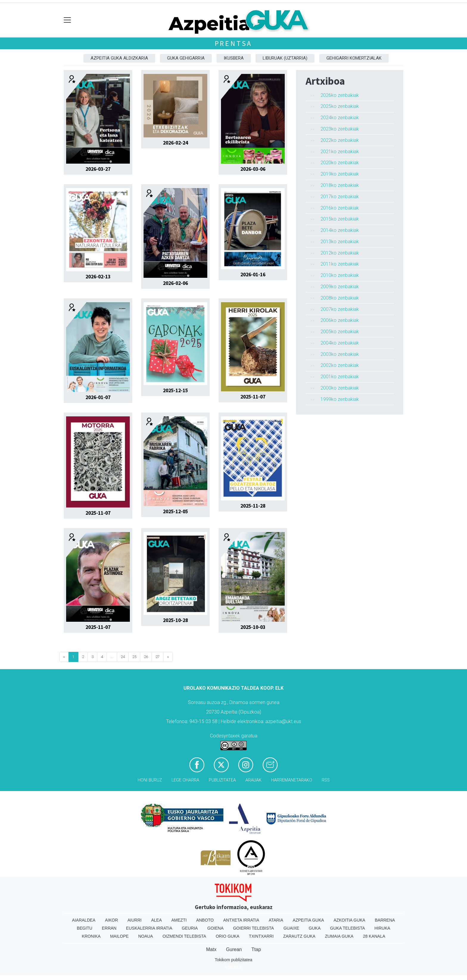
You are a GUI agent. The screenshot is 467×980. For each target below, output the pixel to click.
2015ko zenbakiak (340, 219)
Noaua (146, 936)
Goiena (215, 928)
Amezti (179, 920)
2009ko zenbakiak (340, 287)
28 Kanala (374, 936)
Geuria (190, 928)
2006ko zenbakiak (340, 320)
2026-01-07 (98, 397)
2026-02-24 (175, 143)
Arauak (253, 780)
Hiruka (382, 928)
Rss (326, 780)
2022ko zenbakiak (340, 140)
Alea (156, 920)
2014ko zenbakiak (340, 230)
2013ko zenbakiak (340, 242)
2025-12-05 (175, 511)
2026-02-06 (175, 283)
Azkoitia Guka (350, 920)
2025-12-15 (175, 390)
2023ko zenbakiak (340, 129)
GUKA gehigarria (186, 58)
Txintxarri (261, 936)
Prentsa (234, 43)
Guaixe (291, 928)
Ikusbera (234, 58)
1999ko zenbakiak (340, 399)
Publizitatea (222, 780)
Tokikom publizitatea (233, 960)
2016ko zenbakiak (340, 208)
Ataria (276, 920)
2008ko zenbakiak (340, 298)
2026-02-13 (98, 277)
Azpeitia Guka (308, 920)
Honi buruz (150, 780)
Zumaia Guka (339, 936)
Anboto (205, 920)
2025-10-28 (175, 620)
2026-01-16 (253, 275)
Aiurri (134, 920)
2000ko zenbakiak (340, 388)
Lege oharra (185, 780)
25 (134, 657)
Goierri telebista (253, 928)
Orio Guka (227, 936)
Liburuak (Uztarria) (285, 58)
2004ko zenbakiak (340, 343)
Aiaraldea (84, 920)
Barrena (385, 920)
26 (146, 657)
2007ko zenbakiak (340, 309)
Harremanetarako (292, 780)
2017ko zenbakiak (340, 197)
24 (123, 657)
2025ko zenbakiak (340, 106)
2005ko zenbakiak (340, 332)
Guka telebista (347, 928)
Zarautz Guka (299, 936)
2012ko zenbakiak (340, 253)
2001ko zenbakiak (340, 377)
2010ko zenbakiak (340, 275)
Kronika (91, 936)
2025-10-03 (253, 627)
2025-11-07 (253, 397)
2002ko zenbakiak (340, 365)
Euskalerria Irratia (149, 928)
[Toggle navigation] (67, 20)
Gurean (234, 949)
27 (158, 657)
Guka (315, 928)
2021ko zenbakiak (340, 152)
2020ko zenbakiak (340, 163)
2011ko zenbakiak (340, 264)
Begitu (85, 928)
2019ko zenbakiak (340, 174)
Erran (109, 928)
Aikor (111, 920)
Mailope (119, 936)
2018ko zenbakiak (340, 185)
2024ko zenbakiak (340, 118)
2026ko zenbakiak (340, 95)
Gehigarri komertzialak (354, 58)
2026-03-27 (98, 169)
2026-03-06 (253, 169)
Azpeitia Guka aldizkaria (119, 58)
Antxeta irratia (241, 920)
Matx (211, 949)
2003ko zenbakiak (340, 354)
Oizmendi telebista (185, 936)
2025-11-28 (253, 506)
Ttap (256, 949)
